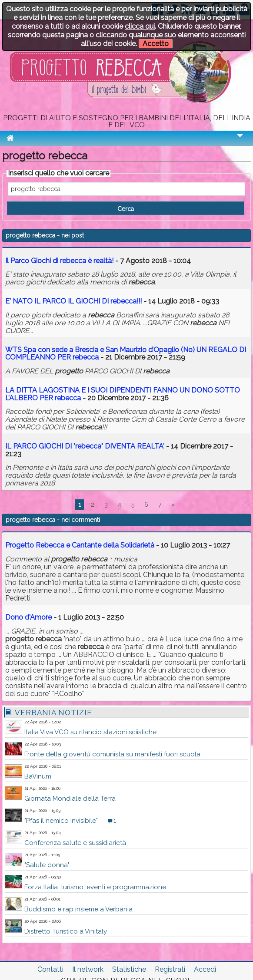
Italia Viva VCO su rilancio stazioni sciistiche (90, 732)
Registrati (170, 969)
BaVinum (38, 776)
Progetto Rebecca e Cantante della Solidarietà (80, 545)
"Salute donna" (47, 865)
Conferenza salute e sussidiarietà (75, 843)
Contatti (50, 969)
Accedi (205, 969)
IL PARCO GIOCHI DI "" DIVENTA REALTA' (85, 446)
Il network (88, 969)
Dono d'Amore (28, 617)
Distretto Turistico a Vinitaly (66, 931)
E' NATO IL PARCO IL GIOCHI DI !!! (74, 301)
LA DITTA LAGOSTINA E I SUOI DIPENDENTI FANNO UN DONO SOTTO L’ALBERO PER (123, 394)
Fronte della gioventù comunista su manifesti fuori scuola (112, 754)
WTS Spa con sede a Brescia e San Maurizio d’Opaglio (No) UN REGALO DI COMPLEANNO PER (126, 354)
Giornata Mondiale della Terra (70, 799)
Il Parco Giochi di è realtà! (59, 261)
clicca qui (140, 26)
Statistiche (129, 969)
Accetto (156, 44)
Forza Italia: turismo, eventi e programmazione (95, 887)
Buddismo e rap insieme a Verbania (78, 909)
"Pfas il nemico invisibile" (61, 821)
